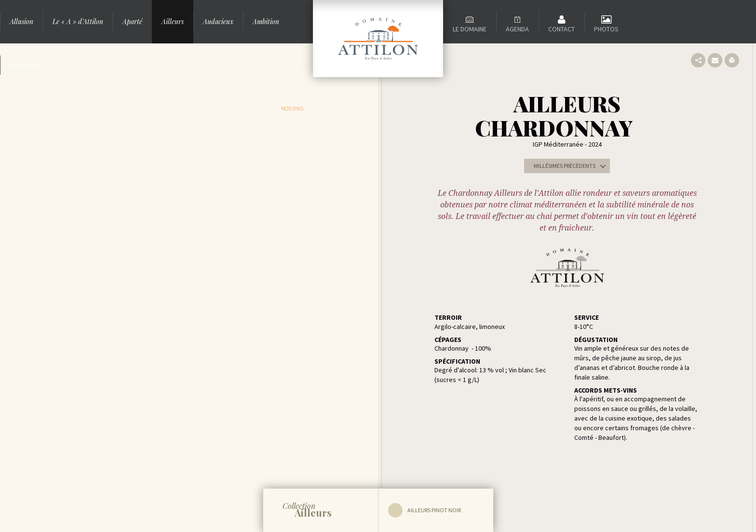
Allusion (21, 21)
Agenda (517, 29)
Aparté (132, 21)
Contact (561, 29)
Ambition (266, 21)
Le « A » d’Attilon (78, 21)
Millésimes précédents (572, 166)
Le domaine (470, 29)
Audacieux (218, 21)
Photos (606, 29)
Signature (24, 65)
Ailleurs (173, 21)
